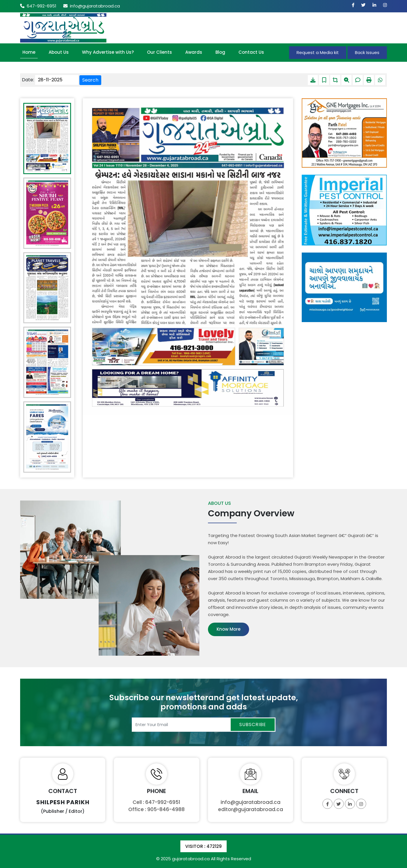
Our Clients (159, 52)
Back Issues (367, 52)
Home (29, 52)
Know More (229, 629)
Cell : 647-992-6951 (156, 802)
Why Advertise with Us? (108, 52)
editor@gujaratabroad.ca (251, 809)
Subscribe (253, 724)
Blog (220, 52)
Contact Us (251, 52)
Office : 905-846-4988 (156, 809)
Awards (194, 52)
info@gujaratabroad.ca (92, 6)
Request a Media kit (318, 52)
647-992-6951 (38, 6)
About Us (59, 52)
